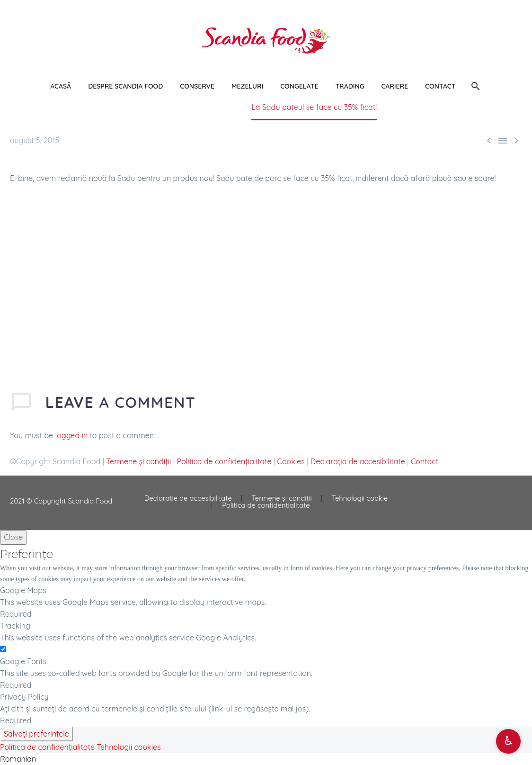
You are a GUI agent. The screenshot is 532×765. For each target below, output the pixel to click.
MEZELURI (247, 86)
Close (13, 537)
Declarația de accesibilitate (358, 461)
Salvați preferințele (36, 734)
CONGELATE (299, 86)
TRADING (350, 86)
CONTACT (440, 86)
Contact (425, 461)
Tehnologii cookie (360, 499)
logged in (72, 435)
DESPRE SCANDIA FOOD (125, 86)
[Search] (474, 86)
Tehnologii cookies (129, 747)
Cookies (291, 461)
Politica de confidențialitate (224, 461)
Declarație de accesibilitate (188, 499)
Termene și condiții (138, 461)
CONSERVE (197, 86)
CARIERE (395, 86)
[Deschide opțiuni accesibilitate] (508, 741)
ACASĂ (61, 86)
